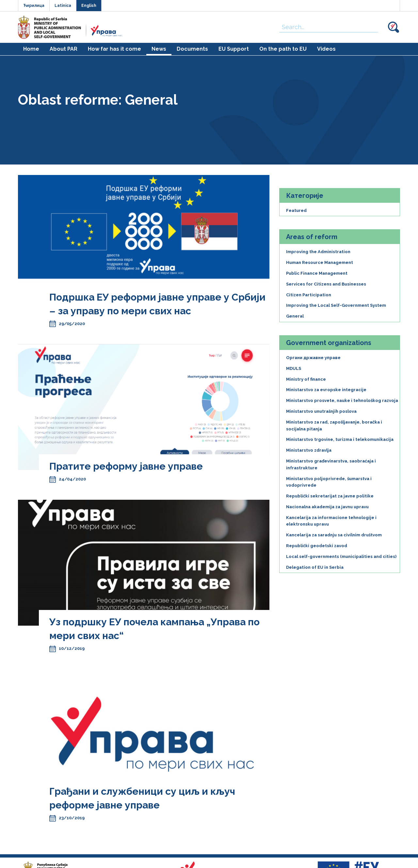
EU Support (234, 49)
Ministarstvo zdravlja (309, 450)
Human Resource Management (320, 262)
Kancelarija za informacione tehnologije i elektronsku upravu (331, 521)
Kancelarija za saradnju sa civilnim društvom (334, 535)
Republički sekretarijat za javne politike (330, 496)
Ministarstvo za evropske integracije (326, 390)
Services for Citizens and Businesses (326, 284)
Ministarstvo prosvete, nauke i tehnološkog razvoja (342, 400)
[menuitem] (31, 49)
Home (31, 49)
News (159, 49)
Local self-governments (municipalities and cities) (341, 556)
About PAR (64, 49)
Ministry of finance (306, 379)
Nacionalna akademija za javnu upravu (327, 507)
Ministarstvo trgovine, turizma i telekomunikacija (340, 439)
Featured (296, 210)
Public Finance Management (317, 273)
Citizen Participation (309, 295)
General (295, 316)
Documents (192, 49)
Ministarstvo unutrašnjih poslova (321, 411)
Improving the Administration (318, 252)
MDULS (294, 368)
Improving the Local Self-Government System (336, 305)
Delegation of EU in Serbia (315, 567)
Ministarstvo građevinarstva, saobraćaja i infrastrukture (331, 464)
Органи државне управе (313, 358)
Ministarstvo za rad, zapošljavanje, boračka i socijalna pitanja (334, 425)
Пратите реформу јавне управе (126, 466)
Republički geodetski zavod (317, 546)
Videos (326, 49)
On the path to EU (283, 49)
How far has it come (114, 49)
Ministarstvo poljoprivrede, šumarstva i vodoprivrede (329, 482)
